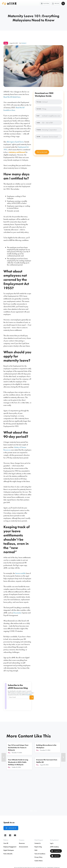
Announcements (24, 847)
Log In (52, 843)
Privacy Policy (29, 695)
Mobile (38, 123)
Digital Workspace (9, 850)
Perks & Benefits (8, 854)
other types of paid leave (15, 142)
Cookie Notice (39, 861)
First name (39, 102)
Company (39, 130)
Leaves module (20, 573)
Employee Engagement (10, 847)
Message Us (11, 828)
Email (38, 116)
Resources (22, 843)
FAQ (36, 850)
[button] (4, 757)
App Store (55, 856)
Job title (38, 137)
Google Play (56, 851)
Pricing (56, 3)
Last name (39, 109)
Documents (17, 613)
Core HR (6, 843)
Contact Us (38, 843)
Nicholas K (24, 43)
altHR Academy (54, 847)
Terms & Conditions (40, 854)
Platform (45, 3)
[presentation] (48, 145)
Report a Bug (38, 847)
